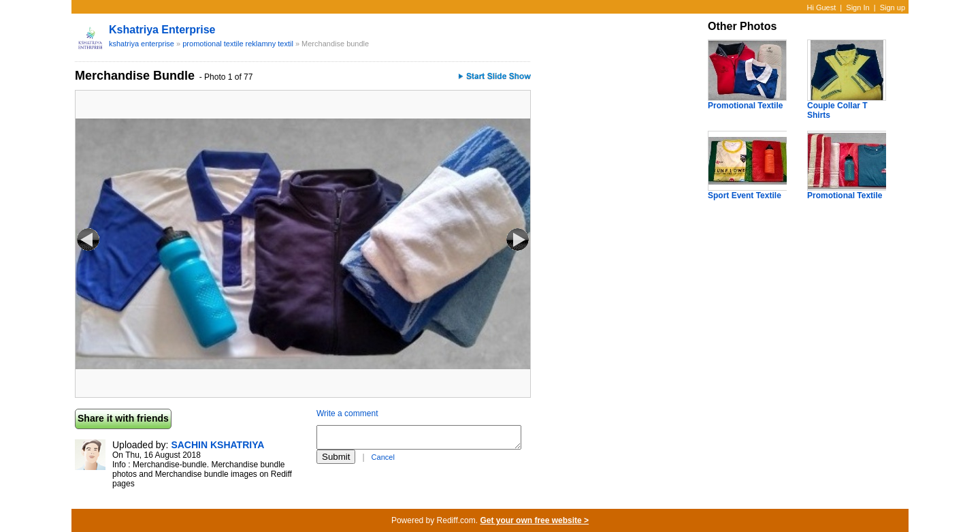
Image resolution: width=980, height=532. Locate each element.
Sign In (857, 7)
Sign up (893, 7)
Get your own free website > (534, 520)
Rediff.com (456, 520)
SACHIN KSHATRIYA (217, 445)
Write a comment (347, 413)
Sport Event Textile (745, 195)
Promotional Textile (745, 106)
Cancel (383, 457)
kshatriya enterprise (162, 30)
